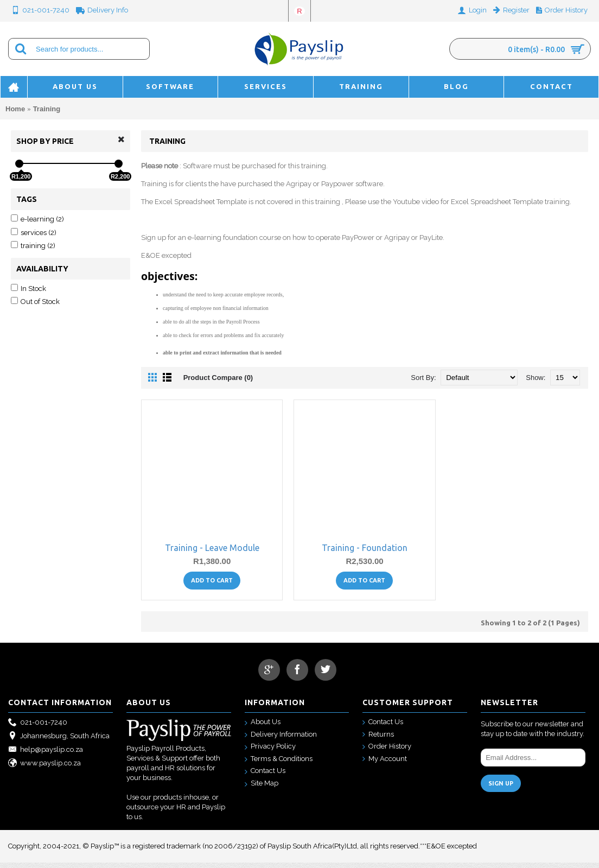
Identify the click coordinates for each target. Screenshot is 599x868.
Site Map (262, 789)
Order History (387, 752)
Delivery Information (281, 740)
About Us (263, 728)
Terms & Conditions (279, 765)
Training (47, 109)
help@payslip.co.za (46, 755)
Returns (378, 740)
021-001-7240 (38, 728)
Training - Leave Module (212, 553)
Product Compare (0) (218, 383)
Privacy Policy (270, 752)
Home (15, 109)
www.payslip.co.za (44, 769)
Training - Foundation (365, 553)
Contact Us (265, 777)
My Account (385, 765)
